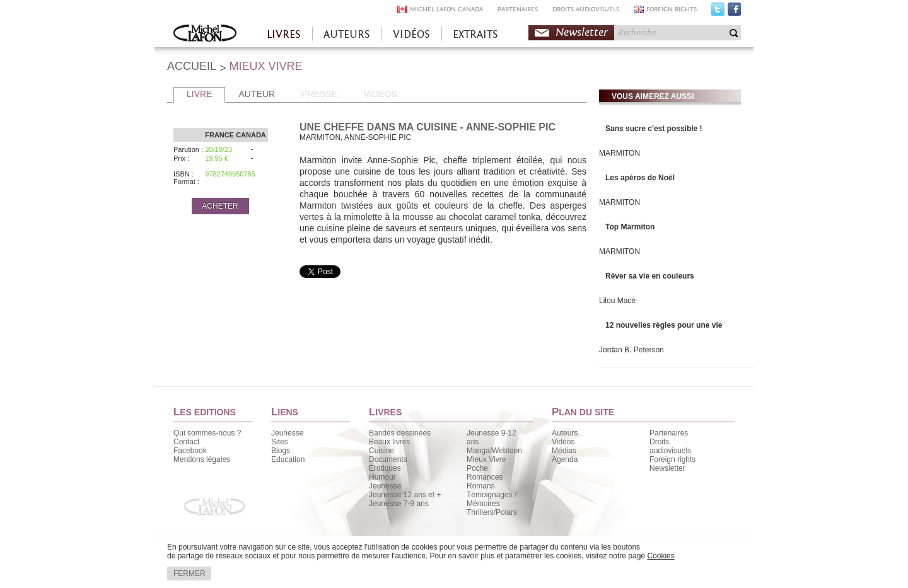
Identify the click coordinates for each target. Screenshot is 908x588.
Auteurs (565, 433)
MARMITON (620, 153)
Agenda (565, 459)
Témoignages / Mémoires (492, 499)
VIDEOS (381, 94)
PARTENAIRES (518, 9)
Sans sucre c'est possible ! (654, 129)
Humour (382, 477)
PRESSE (319, 94)
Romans (481, 486)
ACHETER (220, 206)
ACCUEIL (192, 66)
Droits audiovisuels (670, 446)
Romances (485, 477)
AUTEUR (257, 94)
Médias (564, 451)
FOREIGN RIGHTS (672, 9)
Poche (477, 468)
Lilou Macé (617, 301)
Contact (186, 442)
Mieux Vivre (486, 459)
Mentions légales (202, 459)
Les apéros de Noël (640, 178)
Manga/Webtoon (494, 451)
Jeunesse (287, 433)
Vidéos (563, 442)
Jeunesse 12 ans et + (405, 495)
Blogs (281, 451)
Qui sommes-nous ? (207, 433)
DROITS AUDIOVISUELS (586, 9)
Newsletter (582, 32)
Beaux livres (389, 442)
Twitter (718, 12)
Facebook (734, 12)
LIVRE (199, 94)
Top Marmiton (630, 227)
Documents (388, 459)
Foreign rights (672, 459)
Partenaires (669, 433)
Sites (280, 442)
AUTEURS (347, 34)
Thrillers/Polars (492, 512)
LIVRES (284, 34)
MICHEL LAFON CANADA (446, 9)
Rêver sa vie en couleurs (650, 276)
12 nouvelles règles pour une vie (664, 325)
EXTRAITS (475, 34)
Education (288, 459)
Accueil (205, 34)
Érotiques (385, 468)
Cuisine (381, 451)
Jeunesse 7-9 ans (399, 504)
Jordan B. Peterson (632, 350)
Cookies (661, 556)
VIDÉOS (411, 34)
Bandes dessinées (400, 433)
